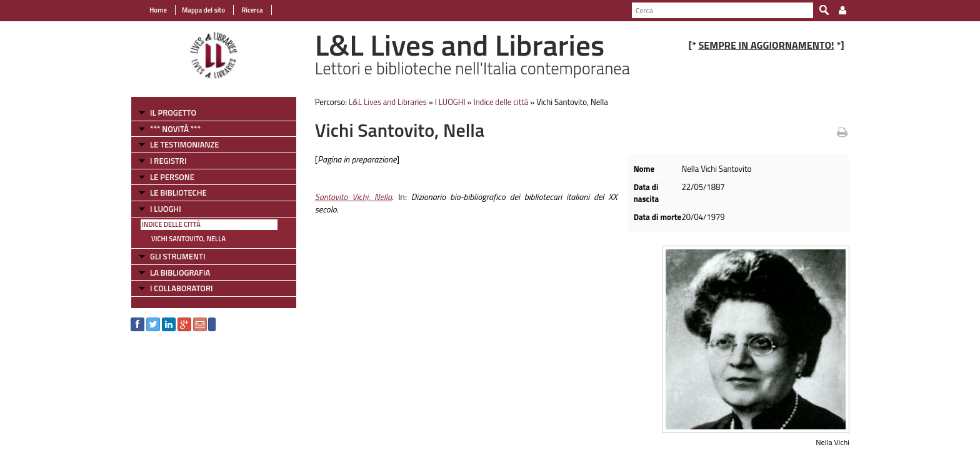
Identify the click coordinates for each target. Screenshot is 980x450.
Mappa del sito (203, 10)
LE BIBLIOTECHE (178, 192)
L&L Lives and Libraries (388, 102)
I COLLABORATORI (181, 288)
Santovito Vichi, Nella (353, 197)
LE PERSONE (172, 177)
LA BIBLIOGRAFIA (180, 272)
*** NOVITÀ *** (175, 129)
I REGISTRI (168, 161)
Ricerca (252, 10)
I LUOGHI (166, 209)
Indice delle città (171, 224)
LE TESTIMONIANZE (184, 144)
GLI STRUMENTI (177, 256)
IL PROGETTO (173, 112)
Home (158, 10)
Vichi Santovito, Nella (188, 239)
